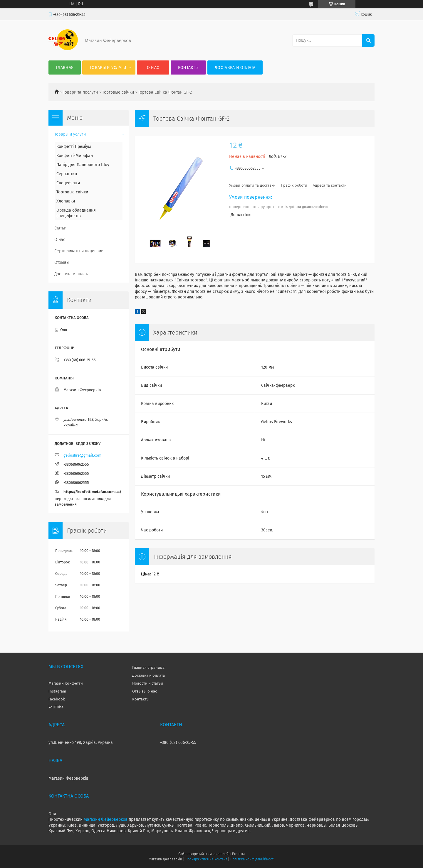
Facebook (57, 699)
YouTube (56, 707)
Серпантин (67, 174)
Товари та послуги (80, 92)
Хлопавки (66, 201)
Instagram (57, 691)
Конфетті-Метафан (75, 156)
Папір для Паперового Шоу (83, 165)
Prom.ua (238, 854)
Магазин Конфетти (66, 683)
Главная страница (148, 667)
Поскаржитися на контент (206, 859)
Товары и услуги (108, 68)
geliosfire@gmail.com (82, 455)
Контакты (188, 68)
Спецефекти (68, 183)
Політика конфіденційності (252, 859)
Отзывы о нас (145, 691)
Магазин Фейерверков (106, 819)
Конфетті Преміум (74, 147)
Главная (65, 68)
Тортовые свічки (118, 92)
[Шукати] (368, 40)
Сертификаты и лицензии (79, 251)
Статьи (60, 228)
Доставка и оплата (235, 68)
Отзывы (62, 262)
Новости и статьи (148, 683)
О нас (153, 68)
